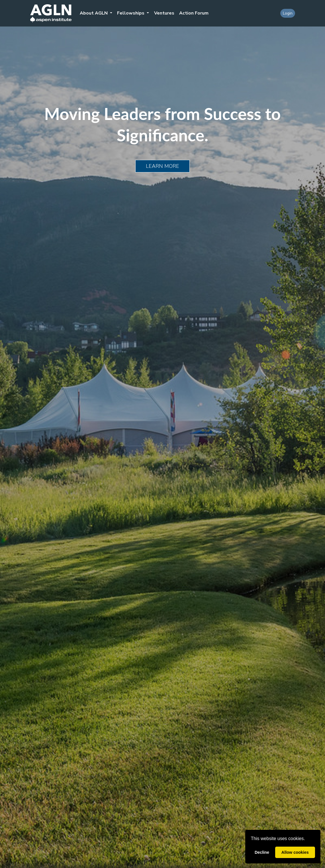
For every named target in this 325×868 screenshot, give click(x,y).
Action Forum (194, 13)
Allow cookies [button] (295, 852)
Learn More (162, 166)
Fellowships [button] (131, 13)
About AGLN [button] (94, 13)
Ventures (164, 13)
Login (288, 13)
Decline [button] (262, 852)
